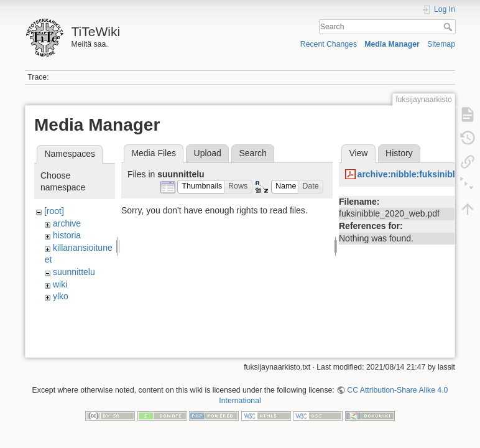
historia (67, 235)
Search (449, 27)
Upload (208, 153)
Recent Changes (329, 44)
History (399, 153)
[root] (54, 211)
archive (67, 223)
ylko (61, 296)
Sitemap (441, 44)
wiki (60, 284)
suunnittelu (74, 272)
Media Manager (392, 44)
